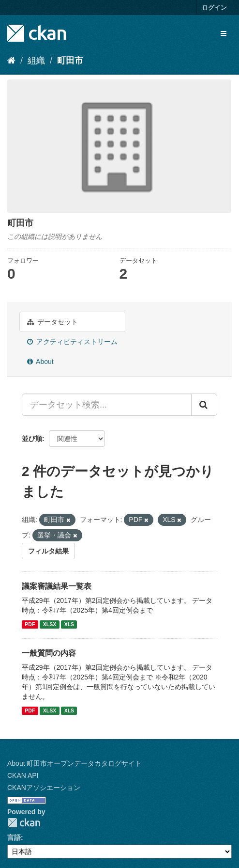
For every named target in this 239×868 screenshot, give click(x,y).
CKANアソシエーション (44, 788)
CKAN (24, 823)
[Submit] (204, 405)
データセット (52, 322)
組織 (36, 61)
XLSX (50, 624)
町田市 (70, 61)
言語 (14, 837)
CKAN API (23, 775)
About (40, 362)
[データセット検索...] (107, 405)
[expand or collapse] (224, 33)
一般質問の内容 (49, 653)
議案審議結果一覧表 (57, 586)
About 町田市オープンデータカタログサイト (75, 763)
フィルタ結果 (48, 551)
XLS (69, 624)
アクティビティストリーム (72, 342)
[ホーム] (11, 61)
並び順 (32, 439)
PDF (30, 624)
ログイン (214, 8)
